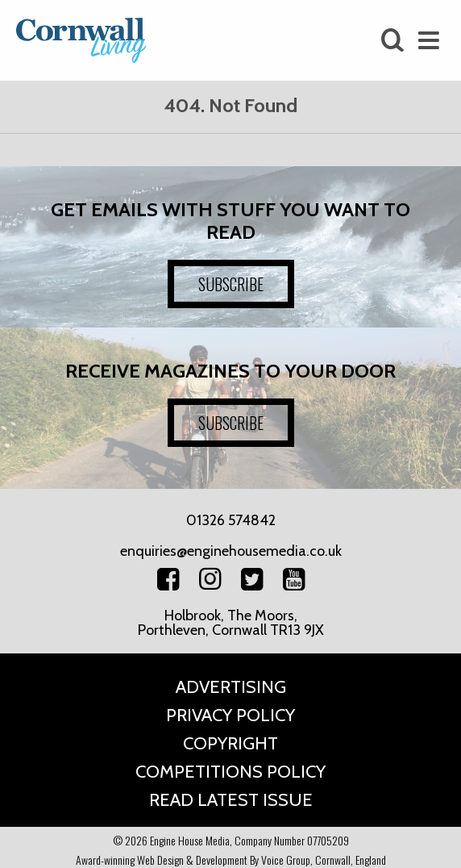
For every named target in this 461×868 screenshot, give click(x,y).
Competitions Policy (230, 772)
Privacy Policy (230, 715)
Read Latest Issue (231, 800)
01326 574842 (231, 520)
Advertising (231, 687)
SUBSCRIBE (231, 284)
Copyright (230, 743)
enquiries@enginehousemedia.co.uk (231, 551)
